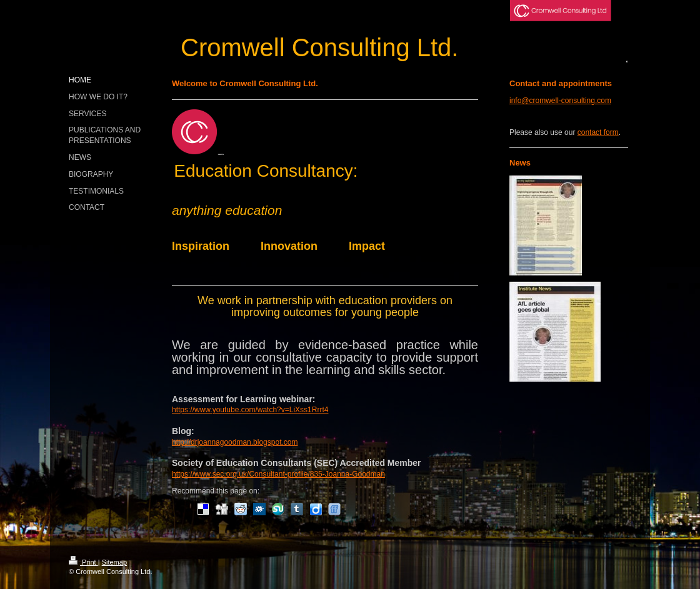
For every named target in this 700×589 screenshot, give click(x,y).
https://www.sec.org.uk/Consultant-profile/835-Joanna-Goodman (278, 474)
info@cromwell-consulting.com (560, 101)
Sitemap (114, 562)
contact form (598, 132)
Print (83, 562)
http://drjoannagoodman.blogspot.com (235, 442)
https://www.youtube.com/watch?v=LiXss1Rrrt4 (250, 410)
